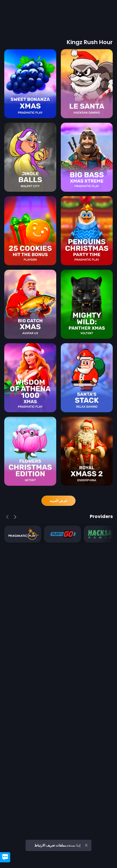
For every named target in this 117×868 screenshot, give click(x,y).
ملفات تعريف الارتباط (50, 845)
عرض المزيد (58, 501)
